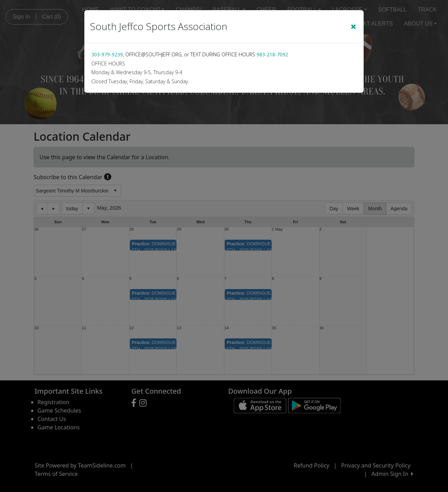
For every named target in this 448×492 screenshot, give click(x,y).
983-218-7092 (272, 54)
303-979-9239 (107, 54)
